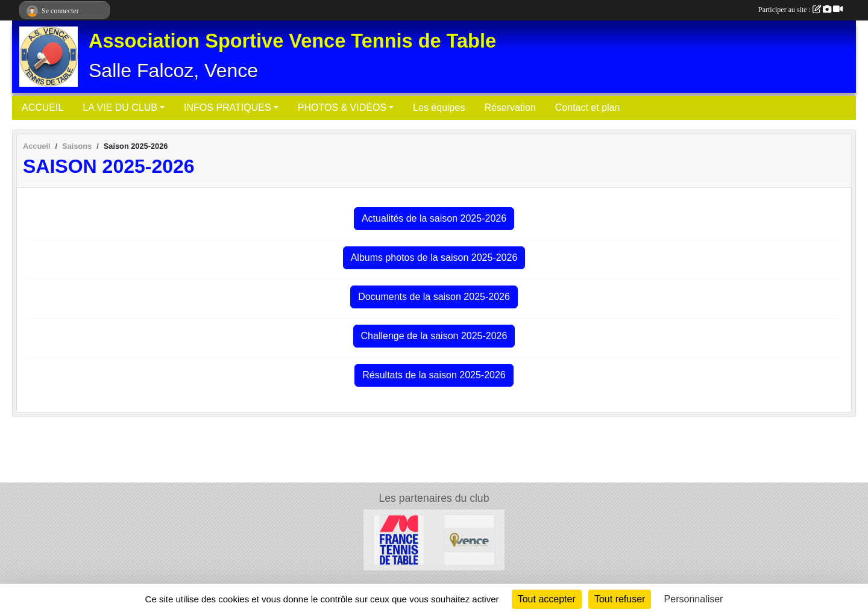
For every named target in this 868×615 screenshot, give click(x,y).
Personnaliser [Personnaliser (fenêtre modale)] (694, 599)
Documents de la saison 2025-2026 (434, 297)
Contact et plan (588, 108)
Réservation (510, 108)
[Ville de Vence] (469, 539)
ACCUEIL (42, 108)
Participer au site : (800, 10)
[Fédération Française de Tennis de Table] (399, 539)
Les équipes (439, 108)
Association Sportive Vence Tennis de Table (292, 41)
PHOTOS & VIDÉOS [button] (342, 108)
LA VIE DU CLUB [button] (120, 108)
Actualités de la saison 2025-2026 (434, 218)
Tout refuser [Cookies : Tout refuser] (620, 599)
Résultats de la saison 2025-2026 (434, 375)
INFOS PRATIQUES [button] (228, 108)
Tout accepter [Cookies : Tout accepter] (547, 599)
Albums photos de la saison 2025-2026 (434, 258)
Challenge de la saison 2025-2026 (434, 336)
